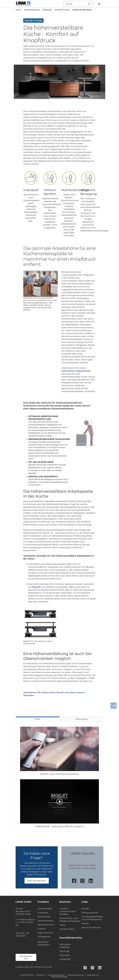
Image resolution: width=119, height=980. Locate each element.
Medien (85, 923)
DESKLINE (65, 951)
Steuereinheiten (46, 921)
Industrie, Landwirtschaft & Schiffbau (68, 911)
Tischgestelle (44, 937)
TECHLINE (65, 955)
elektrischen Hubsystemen (76, 371)
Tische (63, 925)
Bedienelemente (46, 925)
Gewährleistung (92, 975)
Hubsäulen (43, 913)
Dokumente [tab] (81, 719)
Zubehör (42, 929)
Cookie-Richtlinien (27, 975)
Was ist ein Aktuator (91, 927)
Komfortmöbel (67, 929)
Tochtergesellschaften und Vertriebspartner (92, 918)
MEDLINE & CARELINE (65, 946)
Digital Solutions (46, 933)
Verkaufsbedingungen (59, 977)
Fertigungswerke (90, 913)
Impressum (40, 975)
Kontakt (85, 909)
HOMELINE (65, 959)
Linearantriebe (45, 909)
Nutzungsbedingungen (56, 975)
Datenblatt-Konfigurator (44, 943)
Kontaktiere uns (26, 957)
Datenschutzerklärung (76, 975)
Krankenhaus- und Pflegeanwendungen (70, 920)
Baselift (37, 587)
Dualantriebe (44, 917)
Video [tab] (38, 719)
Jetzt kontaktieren (37, 881)
